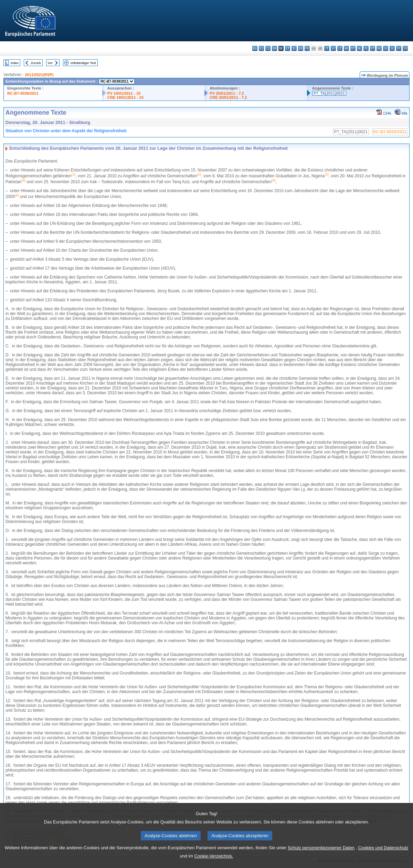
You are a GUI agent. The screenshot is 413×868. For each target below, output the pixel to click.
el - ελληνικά (294, 48)
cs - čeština (268, 48)
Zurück (36, 63)
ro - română (379, 48)
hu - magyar (346, 48)
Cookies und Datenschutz (383, 855)
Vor (50, 63)
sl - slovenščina (392, 48)
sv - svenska (405, 48)
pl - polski (366, 48)
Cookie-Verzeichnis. (214, 863)
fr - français (307, 48)
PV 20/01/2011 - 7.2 (227, 93)
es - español (261, 48)
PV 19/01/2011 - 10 (124, 93)
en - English (301, 48)
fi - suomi (399, 48)
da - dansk (274, 48)
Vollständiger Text (83, 63)
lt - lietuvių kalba (340, 48)
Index (15, 63)
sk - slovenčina (386, 48)
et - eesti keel (288, 48)
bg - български (255, 48)
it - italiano (327, 48)
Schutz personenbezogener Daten (321, 855)
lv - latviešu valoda (333, 48)
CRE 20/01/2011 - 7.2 (228, 97)
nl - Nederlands (359, 48)
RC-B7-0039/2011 (23, 93)
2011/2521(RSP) (39, 75)
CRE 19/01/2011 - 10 (125, 97)
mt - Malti (353, 48)
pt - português (373, 48)
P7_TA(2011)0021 (329, 93)
